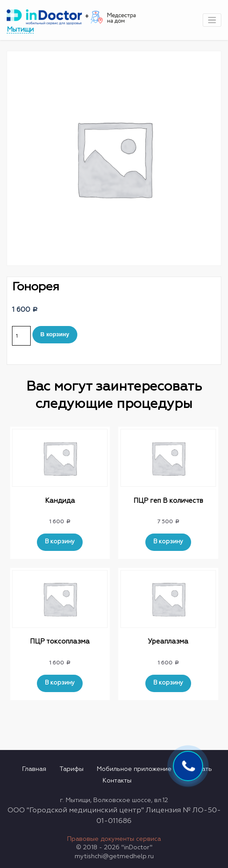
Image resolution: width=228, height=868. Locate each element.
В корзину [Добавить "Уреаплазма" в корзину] (168, 683)
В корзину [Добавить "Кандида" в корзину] (60, 542)
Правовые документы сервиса (114, 839)
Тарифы (72, 769)
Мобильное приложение (134, 769)
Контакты (117, 781)
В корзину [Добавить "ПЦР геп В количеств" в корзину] (168, 542)
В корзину (55, 334)
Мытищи (20, 30)
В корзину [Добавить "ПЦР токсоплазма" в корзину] (60, 683)
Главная (34, 769)
